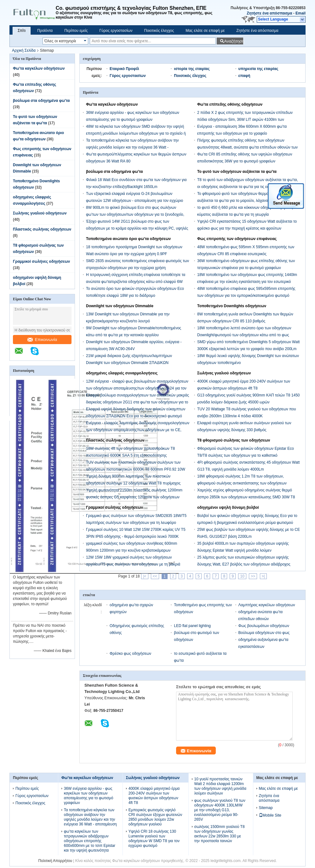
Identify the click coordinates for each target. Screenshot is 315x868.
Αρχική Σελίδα (24, 50)
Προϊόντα (45, 31)
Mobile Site (270, 815)
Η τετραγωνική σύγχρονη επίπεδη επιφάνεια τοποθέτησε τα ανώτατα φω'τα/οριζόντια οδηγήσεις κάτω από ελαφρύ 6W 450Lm (136, 282)
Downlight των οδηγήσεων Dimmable (120, 306)
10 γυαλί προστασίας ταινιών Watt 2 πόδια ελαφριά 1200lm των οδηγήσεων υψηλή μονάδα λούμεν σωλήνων (220, 786)
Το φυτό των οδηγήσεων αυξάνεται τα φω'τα (237, 172)
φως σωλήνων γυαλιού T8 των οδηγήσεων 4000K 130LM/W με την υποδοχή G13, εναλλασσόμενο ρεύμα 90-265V (220, 810)
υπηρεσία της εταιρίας (258, 69)
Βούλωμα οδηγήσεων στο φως (264, 633)
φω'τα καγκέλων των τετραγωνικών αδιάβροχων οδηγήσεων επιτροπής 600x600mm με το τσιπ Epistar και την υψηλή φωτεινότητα (90, 841)
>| (263, 576)
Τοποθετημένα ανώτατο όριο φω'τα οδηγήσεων (128, 239)
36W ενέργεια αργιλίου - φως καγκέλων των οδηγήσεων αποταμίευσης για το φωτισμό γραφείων (89, 796)
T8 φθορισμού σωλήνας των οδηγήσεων (234, 440)
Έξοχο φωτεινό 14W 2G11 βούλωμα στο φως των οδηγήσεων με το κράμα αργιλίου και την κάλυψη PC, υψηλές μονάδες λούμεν (137, 228)
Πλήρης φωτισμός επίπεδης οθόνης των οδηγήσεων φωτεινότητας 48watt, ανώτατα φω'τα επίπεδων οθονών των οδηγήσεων (247, 147)
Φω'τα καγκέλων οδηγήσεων (39, 68)
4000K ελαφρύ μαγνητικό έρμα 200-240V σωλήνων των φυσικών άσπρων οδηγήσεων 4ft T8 (154, 796)
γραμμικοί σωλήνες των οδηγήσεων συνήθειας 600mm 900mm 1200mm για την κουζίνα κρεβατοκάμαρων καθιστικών (132, 550)
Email (301, 13)
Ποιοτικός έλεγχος (159, 31)
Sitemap (266, 808)
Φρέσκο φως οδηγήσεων (130, 654)
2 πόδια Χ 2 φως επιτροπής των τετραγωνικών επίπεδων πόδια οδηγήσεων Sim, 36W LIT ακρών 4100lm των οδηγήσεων (245, 120)
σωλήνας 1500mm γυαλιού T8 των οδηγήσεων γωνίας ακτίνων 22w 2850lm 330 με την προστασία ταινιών (220, 834)
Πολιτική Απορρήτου (55, 861)
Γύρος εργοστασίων (116, 31)
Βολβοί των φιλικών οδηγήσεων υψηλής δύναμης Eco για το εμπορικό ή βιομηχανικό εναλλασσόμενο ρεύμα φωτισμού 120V (247, 523)
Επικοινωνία (42, 340)
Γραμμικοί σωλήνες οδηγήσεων (41, 261)
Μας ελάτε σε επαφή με (205, 31)
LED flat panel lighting (192, 626)
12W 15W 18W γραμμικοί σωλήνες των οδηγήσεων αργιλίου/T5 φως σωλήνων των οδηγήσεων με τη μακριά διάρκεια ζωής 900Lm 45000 (133, 564)
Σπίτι (22, 31)
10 (242, 576)
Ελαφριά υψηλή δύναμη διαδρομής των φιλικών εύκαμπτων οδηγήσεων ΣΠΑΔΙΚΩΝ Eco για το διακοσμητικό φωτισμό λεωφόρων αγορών (136, 416)
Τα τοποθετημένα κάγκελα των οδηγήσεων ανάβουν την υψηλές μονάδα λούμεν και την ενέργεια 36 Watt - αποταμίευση (132, 147)
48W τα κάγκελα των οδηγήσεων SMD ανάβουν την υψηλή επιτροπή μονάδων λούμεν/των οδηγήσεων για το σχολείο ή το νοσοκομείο (136, 133)
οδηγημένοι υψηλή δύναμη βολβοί (228, 507)
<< (155, 576)
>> (253, 576)
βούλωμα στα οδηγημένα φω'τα (41, 101)
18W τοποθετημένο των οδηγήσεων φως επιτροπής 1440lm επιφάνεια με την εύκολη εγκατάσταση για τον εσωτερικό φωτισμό (247, 282)
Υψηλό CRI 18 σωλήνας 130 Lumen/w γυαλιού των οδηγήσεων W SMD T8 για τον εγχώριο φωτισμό (154, 839)
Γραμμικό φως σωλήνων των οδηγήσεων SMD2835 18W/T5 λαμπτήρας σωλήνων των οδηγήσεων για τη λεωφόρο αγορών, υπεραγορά (136, 523)
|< (145, 576)
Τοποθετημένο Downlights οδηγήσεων (232, 306)
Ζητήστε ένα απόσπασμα (269, 13)
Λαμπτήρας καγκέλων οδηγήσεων (267, 605)
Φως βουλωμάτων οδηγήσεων (264, 626)
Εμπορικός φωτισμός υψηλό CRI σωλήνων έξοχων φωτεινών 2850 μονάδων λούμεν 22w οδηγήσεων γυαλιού (155, 817)
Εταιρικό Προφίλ (124, 69)
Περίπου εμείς (76, 31)
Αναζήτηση (234, 41)
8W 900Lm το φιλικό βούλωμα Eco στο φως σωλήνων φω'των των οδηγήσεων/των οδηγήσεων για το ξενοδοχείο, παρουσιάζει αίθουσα (135, 214)
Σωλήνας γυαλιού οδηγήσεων (40, 213)
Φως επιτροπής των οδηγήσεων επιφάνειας (237, 239)
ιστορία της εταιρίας (192, 69)
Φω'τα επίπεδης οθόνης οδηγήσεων (230, 104)
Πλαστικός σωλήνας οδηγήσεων (42, 229)
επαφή (244, 76)
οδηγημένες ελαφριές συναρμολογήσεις (122, 373)
